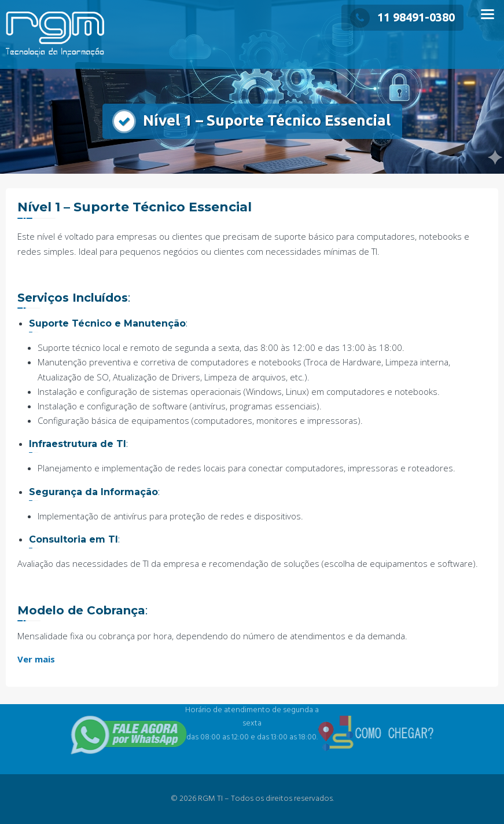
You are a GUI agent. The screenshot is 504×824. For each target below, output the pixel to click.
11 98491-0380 (402, 17)
